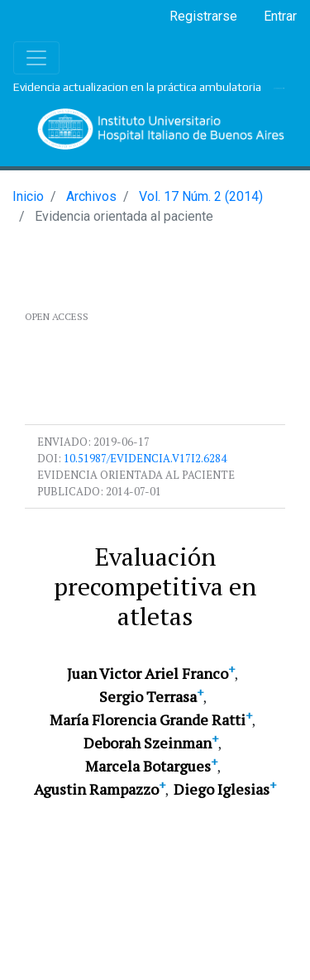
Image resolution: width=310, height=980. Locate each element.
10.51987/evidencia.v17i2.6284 (145, 458)
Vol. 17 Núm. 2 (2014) (201, 196)
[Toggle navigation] (36, 58)
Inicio (28, 196)
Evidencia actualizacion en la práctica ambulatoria (137, 87)
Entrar (280, 16)
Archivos (91, 196)
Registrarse (203, 16)
